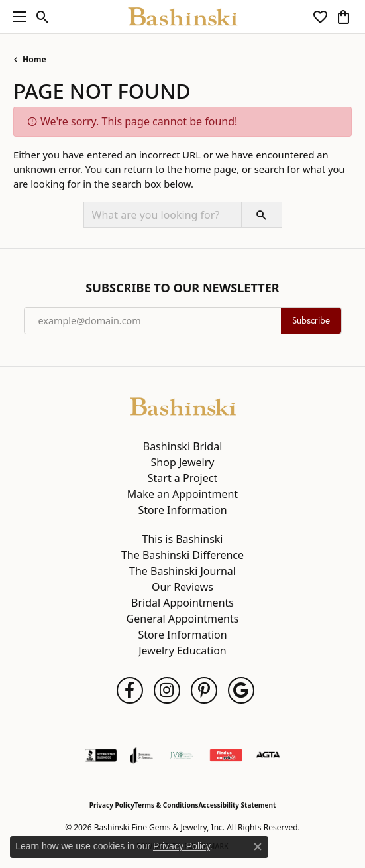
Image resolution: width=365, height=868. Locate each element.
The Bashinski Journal (182, 571)
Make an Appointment (182, 494)
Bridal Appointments (182, 603)
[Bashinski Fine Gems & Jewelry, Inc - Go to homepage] (183, 405)
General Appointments (183, 619)
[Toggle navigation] (17, 17)
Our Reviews (182, 587)
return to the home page (180, 169)
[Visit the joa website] (141, 755)
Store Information (182, 510)
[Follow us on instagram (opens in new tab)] (167, 690)
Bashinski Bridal (183, 446)
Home (34, 59)
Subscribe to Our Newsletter (182, 288)
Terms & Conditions (167, 805)
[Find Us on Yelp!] (226, 755)
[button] (43, 17)
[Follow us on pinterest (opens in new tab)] (204, 690)
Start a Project (182, 478)
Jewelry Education (182, 651)
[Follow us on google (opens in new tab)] (241, 690)
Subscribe (311, 320)
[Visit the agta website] (268, 755)
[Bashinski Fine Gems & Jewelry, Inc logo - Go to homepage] (182, 17)
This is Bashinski (183, 539)
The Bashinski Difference (182, 555)
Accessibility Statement (237, 805)
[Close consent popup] (258, 847)
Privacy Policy (112, 805)
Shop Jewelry (183, 462)
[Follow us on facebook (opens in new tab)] (130, 690)
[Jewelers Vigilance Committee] (181, 755)
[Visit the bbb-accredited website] (101, 755)
